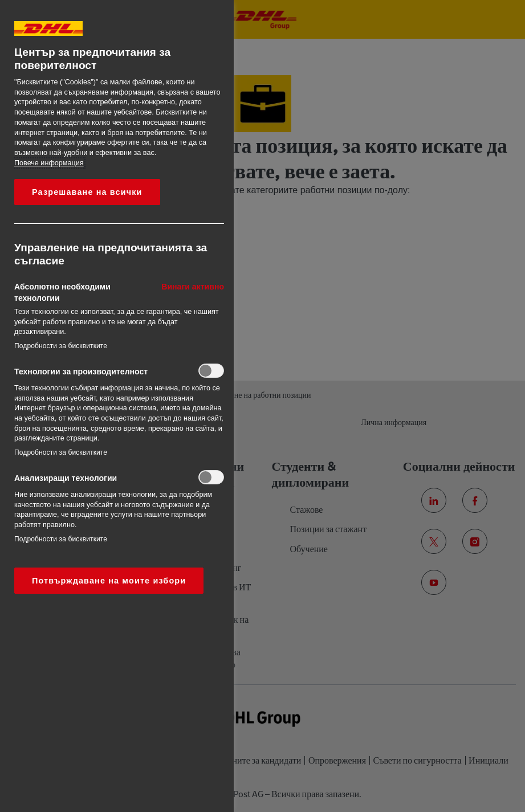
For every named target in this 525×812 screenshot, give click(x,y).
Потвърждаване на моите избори (109, 581)
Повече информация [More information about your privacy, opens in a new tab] (49, 163)
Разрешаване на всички (87, 192)
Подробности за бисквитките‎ (61, 346)
